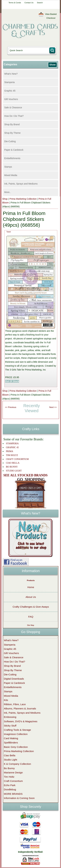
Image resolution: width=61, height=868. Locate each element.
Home (31, 587)
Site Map (30, 625)
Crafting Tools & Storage (17, 730)
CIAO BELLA (13, 463)
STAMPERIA (12, 444)
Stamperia (9, 82)
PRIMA (9, 451)
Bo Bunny (9, 768)
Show (52, 65)
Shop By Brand (12, 124)
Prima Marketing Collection (23, 199)
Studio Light (10, 760)
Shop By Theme (12, 133)
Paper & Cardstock (14, 150)
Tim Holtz (9, 777)
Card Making (11, 738)
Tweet (9, 232)
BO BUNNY (12, 467)
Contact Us (29, 3)
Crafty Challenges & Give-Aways (31, 607)
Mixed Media (11, 175)
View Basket (51, 14)
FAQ (31, 617)
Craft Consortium (13, 781)
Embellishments (12, 158)
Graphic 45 (10, 91)
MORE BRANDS (13, 794)
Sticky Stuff (10, 726)
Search (40, 3)
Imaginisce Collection (16, 734)
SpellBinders (11, 743)
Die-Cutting (10, 141)
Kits (6, 700)
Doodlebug (10, 789)
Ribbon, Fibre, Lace (15, 704)
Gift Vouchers (11, 99)
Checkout (51, 18)
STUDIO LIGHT (14, 471)
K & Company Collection (17, 764)
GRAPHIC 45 (12, 447)
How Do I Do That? (14, 116)
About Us (31, 597)
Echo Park (10, 785)
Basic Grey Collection (16, 747)
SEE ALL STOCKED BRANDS (25, 475)
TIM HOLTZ (12, 455)
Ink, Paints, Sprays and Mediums (21, 184)
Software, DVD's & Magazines (21, 721)
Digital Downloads (14, 679)
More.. (7, 192)
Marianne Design (13, 772)
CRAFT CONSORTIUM (17, 459)
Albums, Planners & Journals (20, 708)
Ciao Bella (10, 755)
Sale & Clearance (13, 107)
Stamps (8, 167)
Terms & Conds (15, 3)
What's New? (11, 74)
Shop (5, 199)
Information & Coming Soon (19, 798)
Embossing (10, 717)
